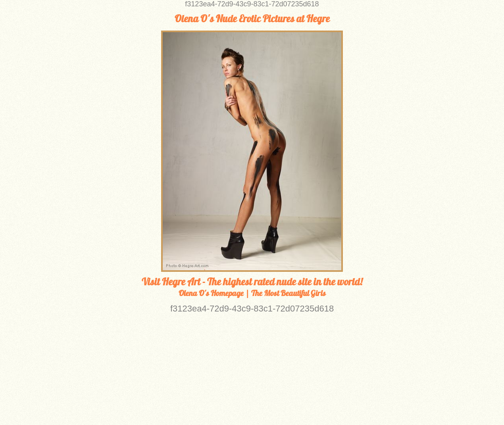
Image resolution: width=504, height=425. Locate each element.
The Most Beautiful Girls (289, 293)
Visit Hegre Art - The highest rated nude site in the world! (252, 282)
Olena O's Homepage (211, 293)
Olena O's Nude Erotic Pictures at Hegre (252, 19)
